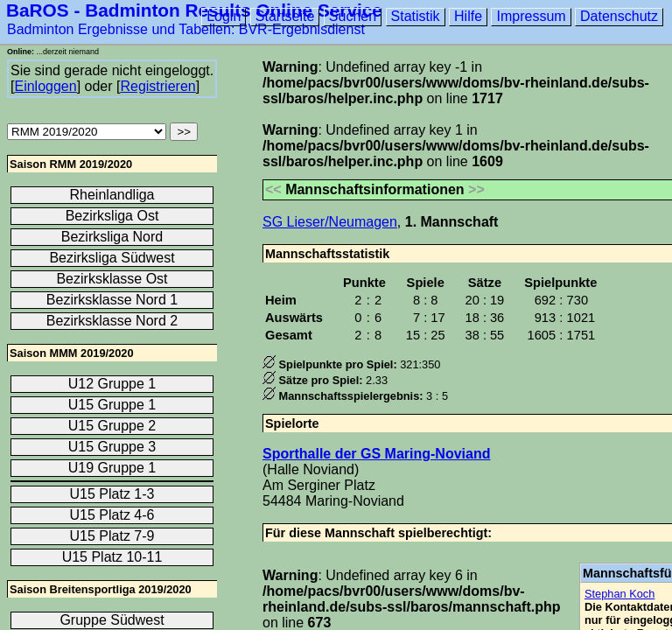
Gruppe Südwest (112, 620)
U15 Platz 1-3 (112, 494)
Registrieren (157, 86)
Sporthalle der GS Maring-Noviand (376, 454)
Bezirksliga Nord (112, 237)
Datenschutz (619, 16)
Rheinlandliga (112, 195)
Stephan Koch (619, 594)
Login (224, 16)
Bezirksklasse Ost (112, 279)
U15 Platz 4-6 (112, 515)
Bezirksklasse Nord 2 (112, 321)
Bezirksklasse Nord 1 (112, 300)
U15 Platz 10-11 (112, 557)
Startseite (285, 16)
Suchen (353, 16)
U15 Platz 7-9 (112, 536)
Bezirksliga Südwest (112, 258)
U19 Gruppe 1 (112, 468)
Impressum (531, 16)
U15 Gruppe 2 (112, 426)
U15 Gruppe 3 (112, 447)
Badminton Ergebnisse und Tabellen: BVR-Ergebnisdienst (186, 29)
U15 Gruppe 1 (112, 405)
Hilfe (468, 16)
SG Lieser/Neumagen (330, 222)
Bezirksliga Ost (112, 216)
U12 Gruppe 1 (112, 384)
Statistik (416, 16)
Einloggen (45, 86)
